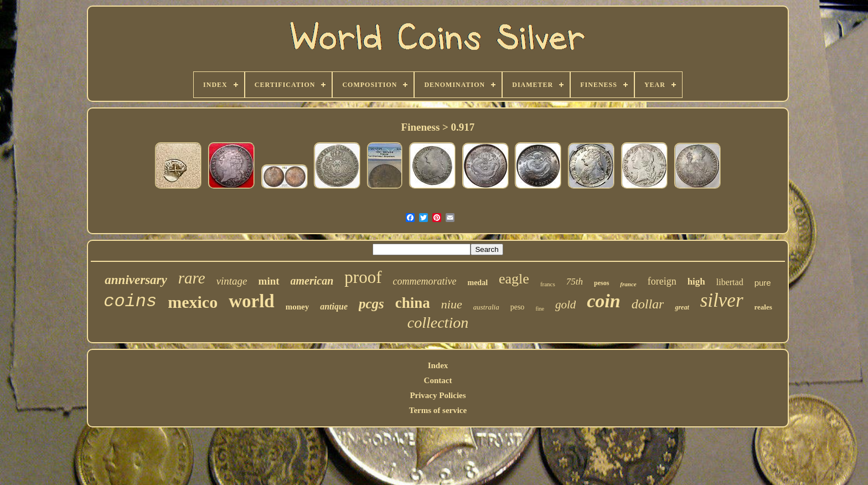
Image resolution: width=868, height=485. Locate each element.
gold (565, 305)
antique (334, 306)
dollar (648, 304)
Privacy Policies (438, 395)
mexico (193, 302)
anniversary (136, 280)
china (413, 303)
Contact (438, 380)
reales (763, 307)
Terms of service (438, 410)
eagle (514, 279)
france (628, 284)
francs (548, 284)
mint (269, 281)
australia (486, 307)
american (312, 281)
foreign (662, 281)
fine (540, 309)
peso (518, 307)
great (682, 307)
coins (130, 301)
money (298, 307)
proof (363, 277)
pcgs (371, 304)
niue (452, 304)
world (252, 301)
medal (477, 283)
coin (603, 301)
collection (438, 323)
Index (438, 365)
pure (763, 283)
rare (192, 278)
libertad (730, 282)
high (696, 282)
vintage (232, 281)
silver (722, 300)
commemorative (425, 281)
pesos (601, 283)
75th (575, 282)
